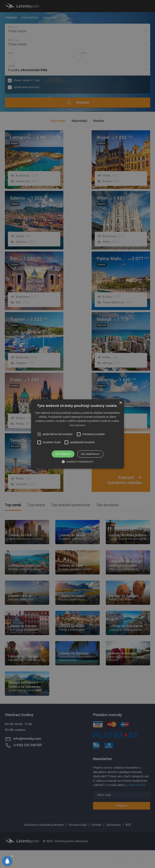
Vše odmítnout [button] (90, 454)
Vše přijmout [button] (63, 454)
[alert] (77, 434)
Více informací (78, 425)
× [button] (120, 403)
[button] (78, 434)
